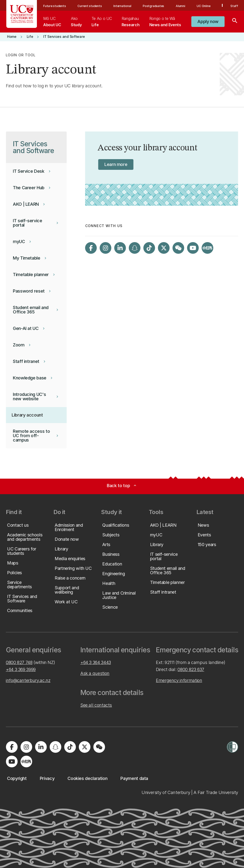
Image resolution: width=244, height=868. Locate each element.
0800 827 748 (19, 662)
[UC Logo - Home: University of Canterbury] (22, 14)
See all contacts (96, 705)
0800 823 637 (191, 669)
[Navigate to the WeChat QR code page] (178, 248)
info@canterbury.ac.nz (28, 680)
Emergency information (179, 680)
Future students (55, 6)
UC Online (203, 6)
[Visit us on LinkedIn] (120, 248)
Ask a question (95, 673)
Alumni (181, 6)
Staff (234, 6)
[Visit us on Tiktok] (149, 248)
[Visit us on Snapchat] (135, 248)
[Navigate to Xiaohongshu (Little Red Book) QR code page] (208, 248)
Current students (90, 6)
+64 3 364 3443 (96, 662)
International (122, 6)
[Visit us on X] (164, 248)
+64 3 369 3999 (21, 669)
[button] (208, 22)
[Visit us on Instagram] (106, 248)
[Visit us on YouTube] (193, 248)
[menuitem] (52, 22)
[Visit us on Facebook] (91, 248)
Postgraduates (153, 6)
